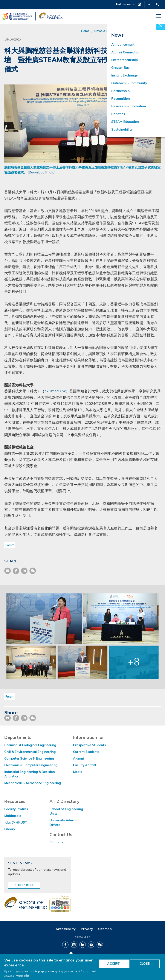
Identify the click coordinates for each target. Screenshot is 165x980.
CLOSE (145, 964)
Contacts (56, 842)
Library (10, 829)
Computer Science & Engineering (29, 758)
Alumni (78, 758)
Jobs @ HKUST (16, 822)
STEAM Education (125, 122)
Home (85, 31)
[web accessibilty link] (60, 904)
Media (78, 772)
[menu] (159, 16)
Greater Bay (120, 68)
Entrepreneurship (125, 60)
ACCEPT (113, 964)
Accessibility (66, 929)
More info (22, 976)
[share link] (24, 571)
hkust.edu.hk (55, 391)
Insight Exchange (124, 76)
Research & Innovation (129, 107)
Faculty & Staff (85, 765)
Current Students (86, 752)
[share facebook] (16, 571)
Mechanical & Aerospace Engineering (33, 783)
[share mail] (8, 571)
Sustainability (122, 130)
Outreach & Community (129, 83)
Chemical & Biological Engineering (30, 745)
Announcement (123, 45)
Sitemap (105, 929)
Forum (10, 545)
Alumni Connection (126, 52)
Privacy (87, 929)
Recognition (121, 99)
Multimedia (13, 816)
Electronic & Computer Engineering (31, 765)
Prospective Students (89, 745)
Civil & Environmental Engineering (30, 752)
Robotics (118, 115)
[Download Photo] (42, 172)
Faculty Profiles (16, 809)
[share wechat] (33, 571)
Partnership (120, 91)
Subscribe (24, 885)
